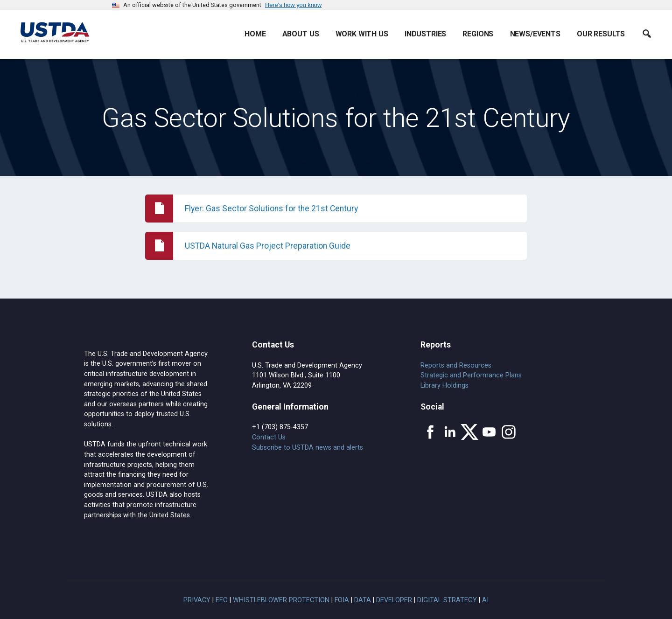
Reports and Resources (456, 365)
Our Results (601, 34)
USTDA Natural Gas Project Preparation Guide (268, 246)
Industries (425, 34)
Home (255, 34)
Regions (478, 34)
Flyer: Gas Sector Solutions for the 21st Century (271, 209)
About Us (301, 34)
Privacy (197, 600)
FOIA (342, 600)
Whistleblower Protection (281, 600)
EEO (222, 600)
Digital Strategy (447, 600)
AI (485, 600)
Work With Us (362, 34)
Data (363, 600)
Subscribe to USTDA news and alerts (308, 448)
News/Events (535, 34)
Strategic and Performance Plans (471, 375)
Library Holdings (444, 386)
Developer (394, 600)
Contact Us (269, 437)
